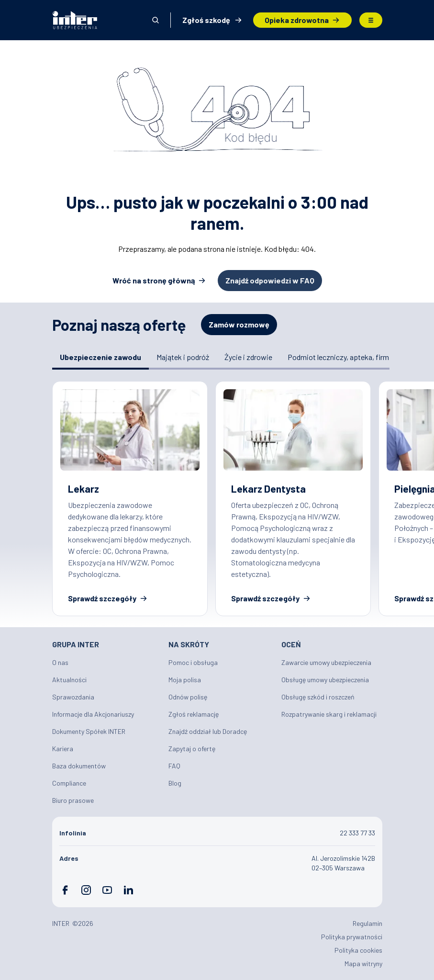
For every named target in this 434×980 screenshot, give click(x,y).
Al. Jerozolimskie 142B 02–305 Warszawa (343, 863)
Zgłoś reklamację (194, 714)
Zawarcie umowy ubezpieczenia (326, 662)
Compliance (69, 783)
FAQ (174, 766)
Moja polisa (185, 680)
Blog (175, 783)
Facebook (65, 890)
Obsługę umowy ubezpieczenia (325, 680)
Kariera (63, 749)
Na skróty (189, 644)
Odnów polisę (188, 697)
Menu (371, 20)
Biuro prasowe (73, 800)
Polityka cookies (358, 950)
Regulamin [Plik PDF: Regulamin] (367, 923)
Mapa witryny (363, 963)
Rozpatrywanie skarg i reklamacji (329, 714)
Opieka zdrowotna (297, 20)
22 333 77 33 (357, 833)
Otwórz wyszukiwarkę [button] (156, 20)
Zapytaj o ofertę (192, 749)
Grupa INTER (76, 644)
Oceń (291, 644)
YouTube (107, 890)
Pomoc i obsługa (193, 662)
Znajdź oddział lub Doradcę (208, 731)
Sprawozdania (73, 697)
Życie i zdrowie (248, 357)
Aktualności (69, 680)
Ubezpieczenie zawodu (100, 357)
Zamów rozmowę (239, 324)
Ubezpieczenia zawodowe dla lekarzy (130, 498)
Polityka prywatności (352, 937)
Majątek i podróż (183, 357)
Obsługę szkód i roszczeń (318, 697)
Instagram (86, 890)
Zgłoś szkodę (206, 20)
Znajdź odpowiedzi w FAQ (270, 280)
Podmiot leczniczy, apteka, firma (340, 357)
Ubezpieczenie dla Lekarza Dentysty (293, 498)
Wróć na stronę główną (154, 280)
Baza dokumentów (79, 766)
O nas (60, 662)
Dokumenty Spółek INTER (89, 731)
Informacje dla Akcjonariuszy (93, 714)
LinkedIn (128, 890)
